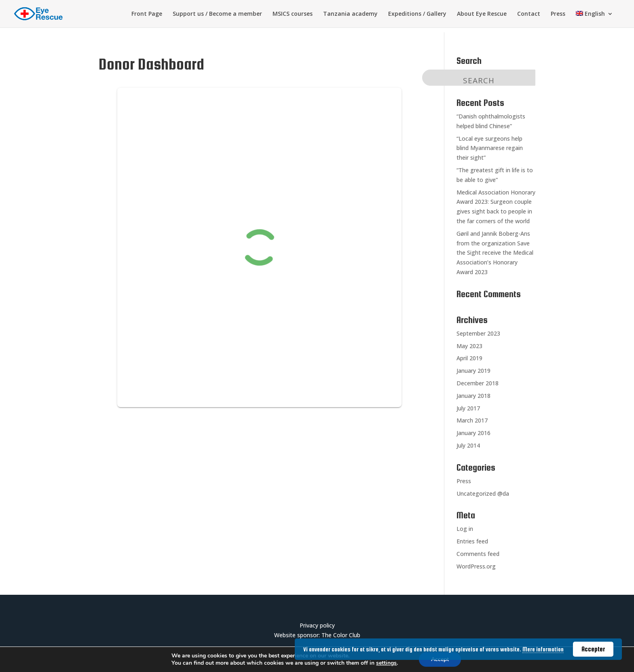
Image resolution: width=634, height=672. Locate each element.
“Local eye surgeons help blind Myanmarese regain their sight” (490, 148)
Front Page (147, 14)
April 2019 (469, 358)
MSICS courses (293, 14)
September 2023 (478, 333)
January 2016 (473, 433)
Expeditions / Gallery (417, 14)
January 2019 (473, 371)
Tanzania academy (350, 14)
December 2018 (478, 383)
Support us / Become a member (217, 14)
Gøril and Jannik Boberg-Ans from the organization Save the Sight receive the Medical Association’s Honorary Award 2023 (495, 253)
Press (558, 14)
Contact (529, 14)
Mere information (543, 649)
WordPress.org (476, 566)
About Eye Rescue (482, 14)
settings (386, 663)
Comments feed (478, 554)
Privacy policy (317, 625)
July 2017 (468, 408)
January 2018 (473, 396)
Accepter (593, 649)
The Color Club (341, 635)
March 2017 (472, 420)
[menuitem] (594, 19)
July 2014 (468, 445)
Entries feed (472, 541)
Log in (465, 529)
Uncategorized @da (483, 493)
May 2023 (469, 346)
